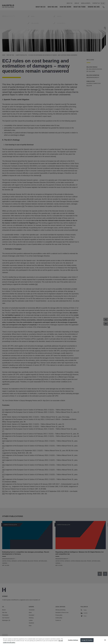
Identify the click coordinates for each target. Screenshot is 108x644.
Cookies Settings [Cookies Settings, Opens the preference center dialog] (73, 642)
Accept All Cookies (87, 642)
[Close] (105, 642)
